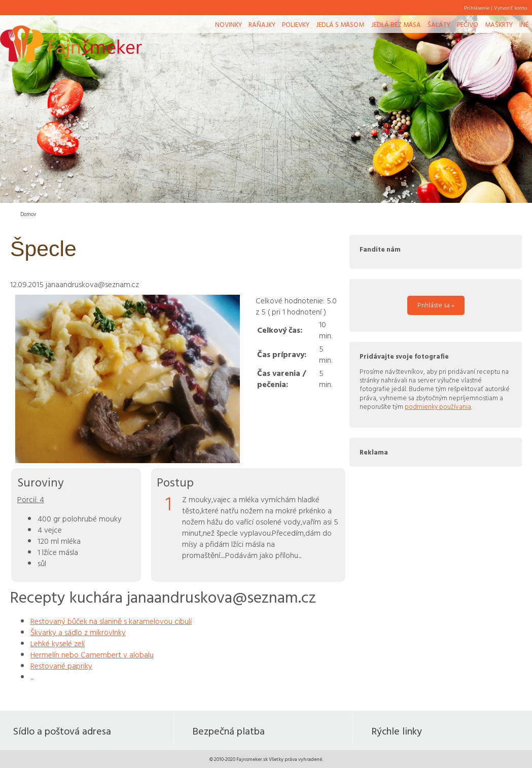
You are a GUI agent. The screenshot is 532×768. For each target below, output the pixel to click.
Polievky (296, 24)
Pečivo (468, 24)
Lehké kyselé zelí (58, 643)
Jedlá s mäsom (340, 24)
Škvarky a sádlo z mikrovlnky (78, 632)
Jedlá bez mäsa (396, 24)
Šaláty (439, 24)
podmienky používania (438, 406)
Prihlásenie (477, 8)
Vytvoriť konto (510, 8)
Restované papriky (61, 666)
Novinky (228, 24)
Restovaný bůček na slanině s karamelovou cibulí (111, 621)
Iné (524, 24)
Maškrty (499, 24)
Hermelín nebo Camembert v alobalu (92, 654)
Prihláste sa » (436, 305)
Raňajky (262, 24)
